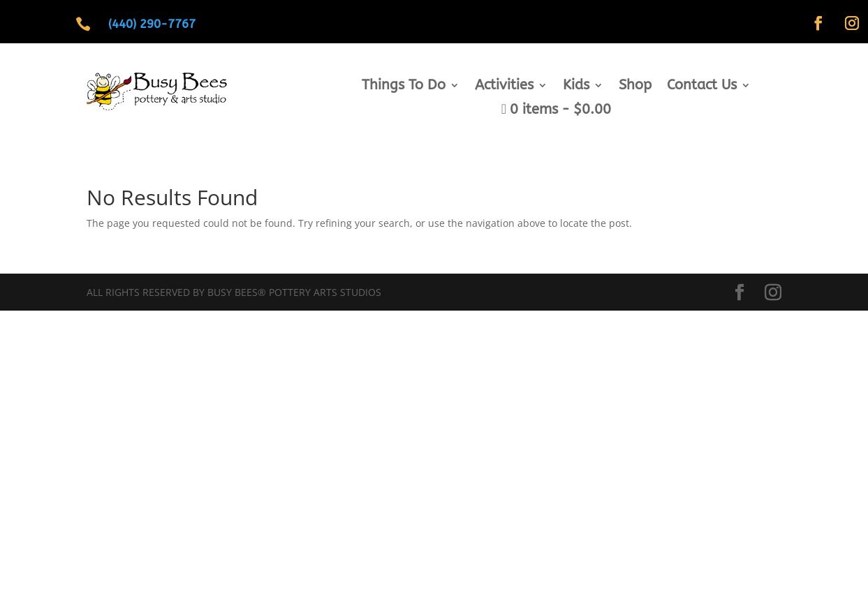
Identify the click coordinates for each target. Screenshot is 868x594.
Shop (635, 87)
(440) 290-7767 (152, 24)
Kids (576, 87)
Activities (504, 87)
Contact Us (702, 87)
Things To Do (404, 87)
